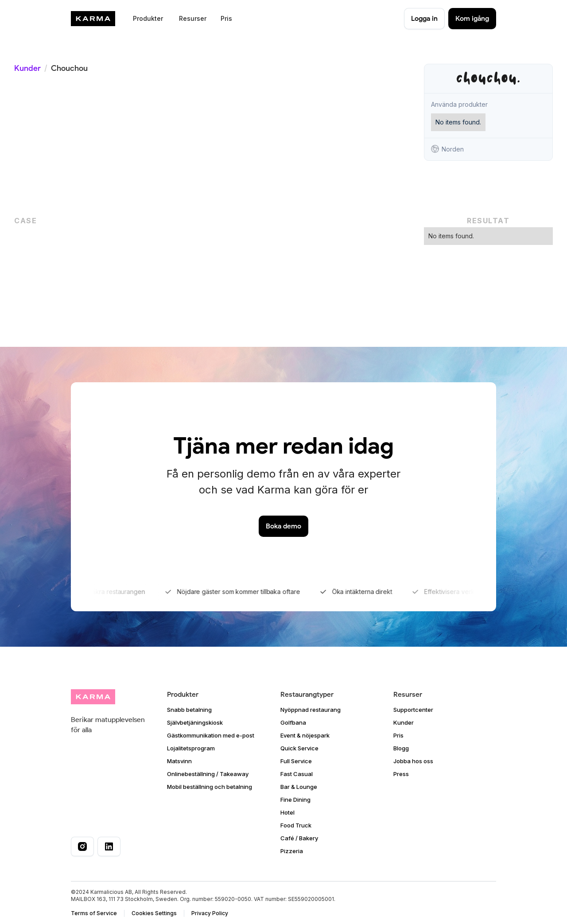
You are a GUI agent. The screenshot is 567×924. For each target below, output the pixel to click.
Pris (226, 18)
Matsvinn (179, 761)
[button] (147, 19)
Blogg (401, 748)
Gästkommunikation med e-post (211, 735)
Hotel (287, 812)
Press (401, 774)
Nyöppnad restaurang (311, 710)
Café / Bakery (299, 838)
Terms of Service (94, 913)
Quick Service (299, 748)
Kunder (27, 68)
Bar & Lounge (299, 787)
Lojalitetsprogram (191, 748)
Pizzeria (292, 851)
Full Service (296, 761)
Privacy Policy (210, 913)
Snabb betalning (189, 710)
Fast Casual (297, 774)
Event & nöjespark (305, 735)
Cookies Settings (154, 913)
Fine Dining (295, 800)
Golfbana (293, 722)
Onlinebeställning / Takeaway (208, 774)
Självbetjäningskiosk (195, 722)
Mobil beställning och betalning (210, 787)
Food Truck (296, 825)
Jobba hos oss (413, 761)
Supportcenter (413, 710)
